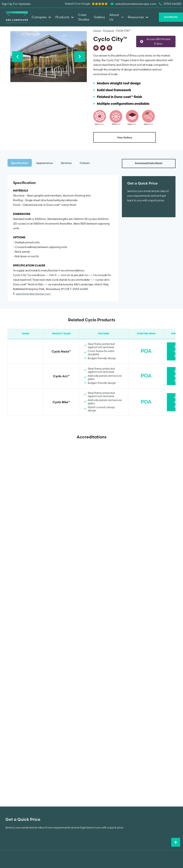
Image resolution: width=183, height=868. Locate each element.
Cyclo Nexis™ (61, 352)
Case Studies (84, 17)
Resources (138, 17)
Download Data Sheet (149, 164)
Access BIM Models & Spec (159, 42)
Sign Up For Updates (16, 4)
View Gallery (125, 137)
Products (109, 31)
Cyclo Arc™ (61, 376)
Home (97, 31)
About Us (116, 17)
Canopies (41, 17)
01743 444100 (170, 4)
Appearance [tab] (45, 163)
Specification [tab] (20, 163)
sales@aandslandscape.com (34, 294)
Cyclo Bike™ (61, 402)
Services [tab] (66, 163)
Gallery (99, 17)
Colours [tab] (85, 163)
